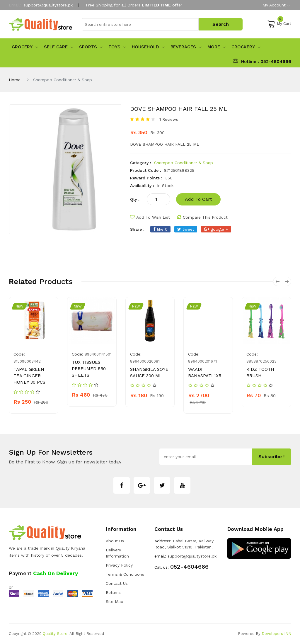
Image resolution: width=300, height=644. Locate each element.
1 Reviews (169, 119)
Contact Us (117, 583)
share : (137, 229)
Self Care (59, 47)
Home (15, 80)
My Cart (279, 24)
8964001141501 (98, 354)
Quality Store (55, 634)
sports (91, 47)
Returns (113, 592)
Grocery (25, 47)
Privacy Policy (119, 565)
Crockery (246, 47)
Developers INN (276, 634)
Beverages (186, 47)
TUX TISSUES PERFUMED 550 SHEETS (89, 369)
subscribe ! (271, 457)
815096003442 (27, 361)
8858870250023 (261, 361)
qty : (135, 199)
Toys (117, 47)
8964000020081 (145, 361)
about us (115, 541)
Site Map (115, 601)
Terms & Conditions (125, 574)
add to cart (198, 199)
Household (148, 47)
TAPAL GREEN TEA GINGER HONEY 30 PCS (29, 376)
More (217, 47)
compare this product (202, 217)
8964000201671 (202, 361)
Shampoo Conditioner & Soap (184, 163)
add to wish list (150, 217)
